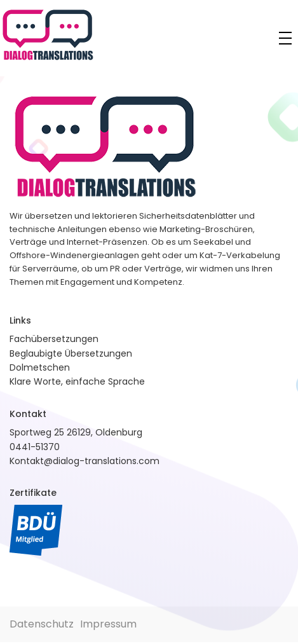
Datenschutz (42, 624)
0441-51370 (35, 447)
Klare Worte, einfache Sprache (77, 381)
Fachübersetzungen (54, 339)
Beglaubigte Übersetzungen (71, 353)
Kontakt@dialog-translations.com (85, 461)
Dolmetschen (40, 367)
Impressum (108, 624)
